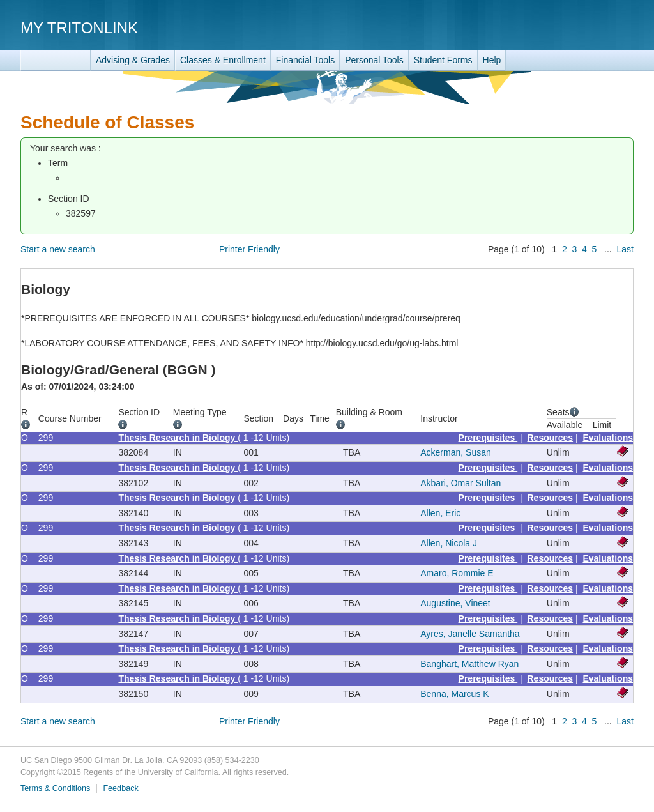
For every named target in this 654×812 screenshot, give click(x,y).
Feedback (120, 788)
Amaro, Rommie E (457, 573)
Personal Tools (374, 60)
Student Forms (443, 60)
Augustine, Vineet (455, 603)
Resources (551, 438)
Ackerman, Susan (456, 452)
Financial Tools (305, 60)
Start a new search (58, 249)
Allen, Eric (440, 513)
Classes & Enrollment (223, 60)
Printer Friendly (249, 249)
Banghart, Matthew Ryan (469, 664)
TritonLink (56, 60)
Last (625, 249)
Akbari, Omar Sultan (460, 483)
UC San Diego (560, 27)
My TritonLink (79, 28)
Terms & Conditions (55, 788)
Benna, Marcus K (454, 694)
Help (492, 60)
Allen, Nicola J (449, 543)
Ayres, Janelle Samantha (470, 634)
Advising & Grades (133, 60)
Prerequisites (488, 438)
